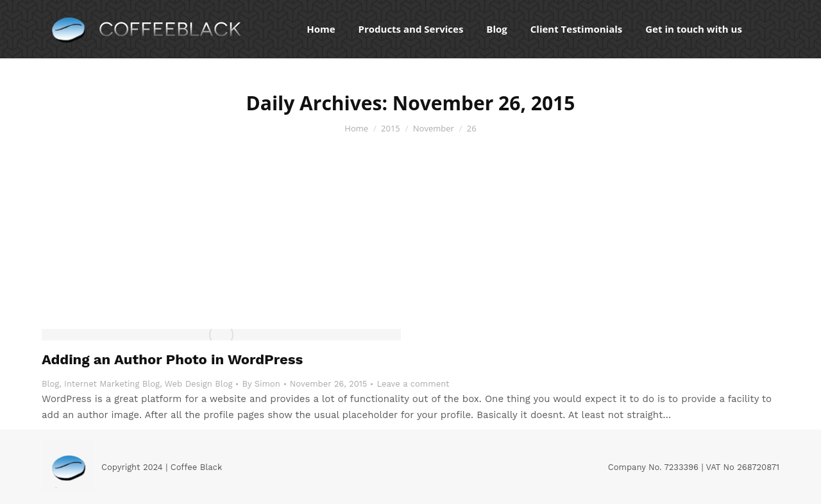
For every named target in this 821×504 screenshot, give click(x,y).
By (261, 384)
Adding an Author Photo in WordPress (172, 359)
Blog (50, 384)
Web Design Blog (199, 384)
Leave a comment (413, 384)
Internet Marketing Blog (112, 384)
